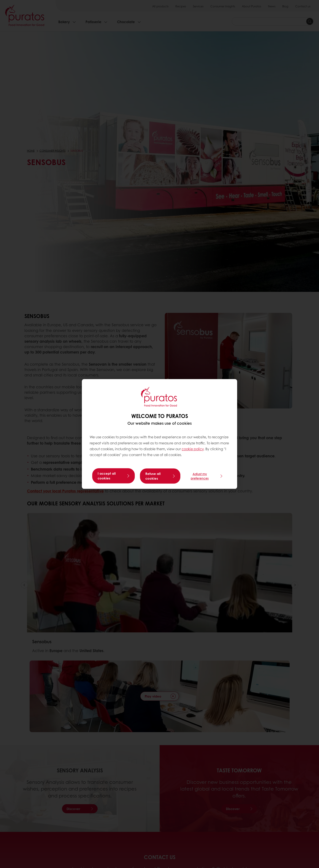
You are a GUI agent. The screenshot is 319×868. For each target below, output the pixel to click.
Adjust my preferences (200, 476)
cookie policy (193, 449)
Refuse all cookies (153, 476)
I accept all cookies (107, 476)
